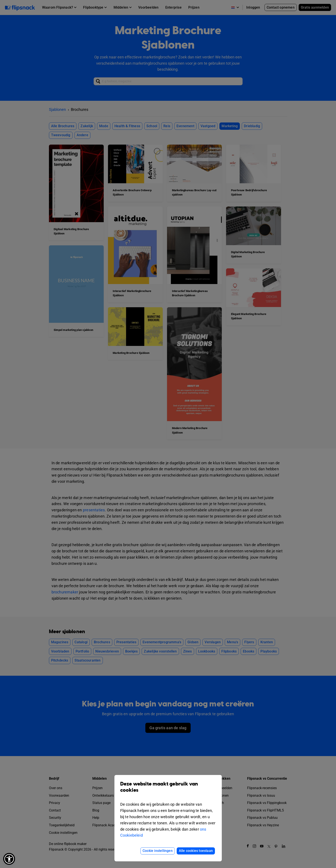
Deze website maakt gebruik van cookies (168, 790)
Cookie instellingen (158, 851)
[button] (9, 859)
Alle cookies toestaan (196, 851)
